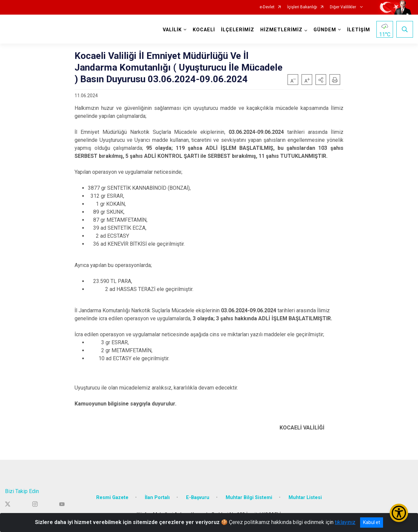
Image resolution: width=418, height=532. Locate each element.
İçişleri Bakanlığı (302, 7)
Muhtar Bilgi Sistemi (249, 497)
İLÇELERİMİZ (238, 30)
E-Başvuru (198, 497)
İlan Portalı (157, 497)
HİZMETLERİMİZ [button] (281, 30)
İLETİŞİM (359, 30)
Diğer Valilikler (343, 7)
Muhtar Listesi (305, 497)
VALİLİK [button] (172, 30)
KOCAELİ (204, 30)
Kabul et (372, 522)
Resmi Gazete (112, 497)
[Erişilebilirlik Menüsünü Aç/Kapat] (399, 513)
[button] (321, 80)
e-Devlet (267, 7)
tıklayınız (345, 522)
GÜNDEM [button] (325, 30)
